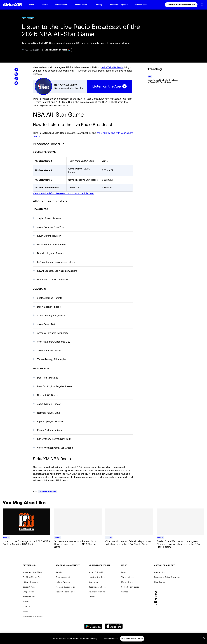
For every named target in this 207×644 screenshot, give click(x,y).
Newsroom (93, 582)
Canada (125, 592)
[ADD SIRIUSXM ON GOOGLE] (57, 50)
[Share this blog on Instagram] (16, 74)
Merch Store (127, 582)
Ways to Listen (128, 577)
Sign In (59, 572)
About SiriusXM (96, 572)
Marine (26, 602)
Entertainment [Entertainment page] (61, 5)
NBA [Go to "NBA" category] (24, 19)
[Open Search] (202, 5)
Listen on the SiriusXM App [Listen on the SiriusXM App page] (181, 5)
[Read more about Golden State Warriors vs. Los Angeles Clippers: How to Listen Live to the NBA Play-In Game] (181, 544)
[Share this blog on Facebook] (16, 70)
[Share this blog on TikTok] (16, 83)
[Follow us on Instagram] (157, 596)
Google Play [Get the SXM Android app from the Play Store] (93, 626)
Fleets (25, 611)
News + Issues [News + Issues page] (81, 5)
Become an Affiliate (97, 587)
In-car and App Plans (32, 572)
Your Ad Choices (88, 635)
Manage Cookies (171, 635)
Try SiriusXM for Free (32, 577)
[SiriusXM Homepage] (12, 5)
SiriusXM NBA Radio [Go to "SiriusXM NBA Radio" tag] (48, 491)
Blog (123, 572)
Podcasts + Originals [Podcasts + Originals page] (119, 5)
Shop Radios (28, 592)
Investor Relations (97, 577)
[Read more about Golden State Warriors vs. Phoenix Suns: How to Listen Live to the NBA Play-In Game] (78, 544)
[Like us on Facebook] (157, 592)
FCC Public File (146, 635)
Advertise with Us (97, 592)
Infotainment (29, 597)
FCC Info (158, 635)
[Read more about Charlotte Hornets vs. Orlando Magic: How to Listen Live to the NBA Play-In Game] (129, 544)
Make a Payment (63, 582)
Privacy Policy (73, 635)
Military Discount (31, 582)
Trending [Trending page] (98, 5)
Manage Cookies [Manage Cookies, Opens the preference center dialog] (111, 642)
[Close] (204, 642)
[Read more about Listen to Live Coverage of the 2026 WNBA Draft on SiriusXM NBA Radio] (26, 544)
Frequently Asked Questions (167, 577)
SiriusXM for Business (33, 616)
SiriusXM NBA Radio (112, 67)
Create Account (63, 577)
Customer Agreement (56, 635)
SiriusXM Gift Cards (130, 587)
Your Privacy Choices (126, 635)
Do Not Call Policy (105, 635)
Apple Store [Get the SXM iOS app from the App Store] (114, 626)
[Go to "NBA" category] (150, 76)
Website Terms (39, 635)
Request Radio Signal (65, 592)
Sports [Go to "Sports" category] (31, 19)
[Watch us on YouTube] (157, 602)
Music (32, 5)
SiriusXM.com (141, 5)
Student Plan (29, 587)
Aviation (27, 606)
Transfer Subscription (65, 587)
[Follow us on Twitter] (157, 599)
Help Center (160, 582)
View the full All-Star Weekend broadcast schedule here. (63, 193)
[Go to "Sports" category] (6, 538)
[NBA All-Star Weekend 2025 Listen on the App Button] (83, 86)
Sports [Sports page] (45, 5)
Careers (92, 597)
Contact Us (159, 572)
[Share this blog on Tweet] (16, 79)
